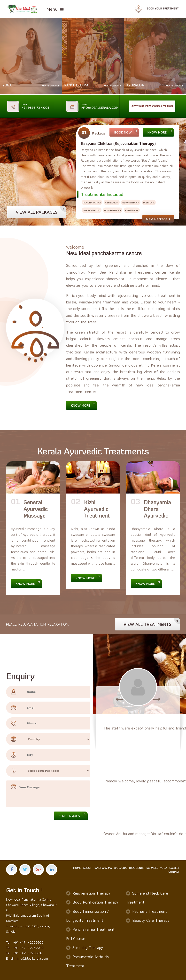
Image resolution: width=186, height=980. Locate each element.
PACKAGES (152, 868)
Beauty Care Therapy (151, 920)
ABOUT (87, 868)
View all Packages (37, 212)
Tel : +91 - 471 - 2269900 (25, 948)
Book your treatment (156, 10)
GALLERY (174, 868)
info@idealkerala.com (100, 106)
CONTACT (174, 872)
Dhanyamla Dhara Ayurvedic (157, 510)
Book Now (123, 132)
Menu (52, 9)
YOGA (164, 868)
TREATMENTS (136, 868)
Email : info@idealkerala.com (27, 958)
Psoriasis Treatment (150, 911)
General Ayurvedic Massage (36, 510)
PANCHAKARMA (103, 868)
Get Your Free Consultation (152, 107)
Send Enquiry (70, 816)
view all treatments (147, 624)
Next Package (158, 218)
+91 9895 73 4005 (35, 106)
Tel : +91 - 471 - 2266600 (25, 942)
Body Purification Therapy (95, 902)
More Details (51, 85)
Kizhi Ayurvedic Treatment (97, 510)
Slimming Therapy (88, 947)
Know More (157, 132)
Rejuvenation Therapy (91, 893)
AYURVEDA (120, 868)
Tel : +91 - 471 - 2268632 (24, 953)
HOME (77, 868)
